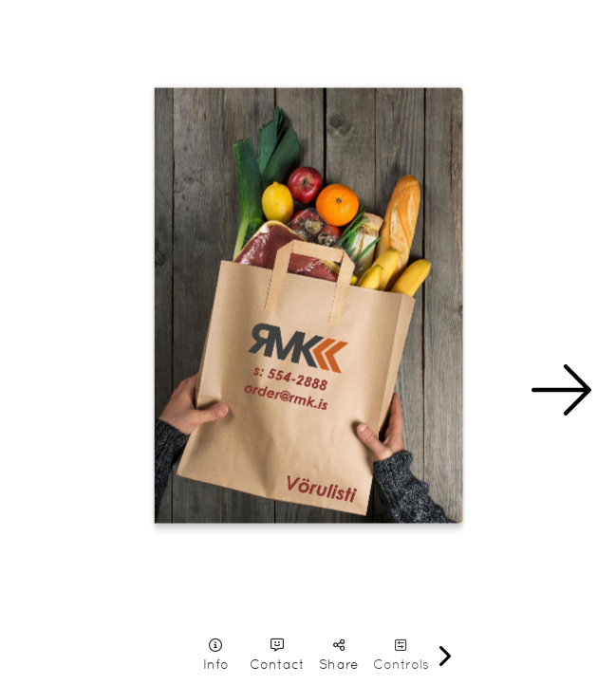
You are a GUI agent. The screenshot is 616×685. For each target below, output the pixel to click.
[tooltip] (216, 655)
